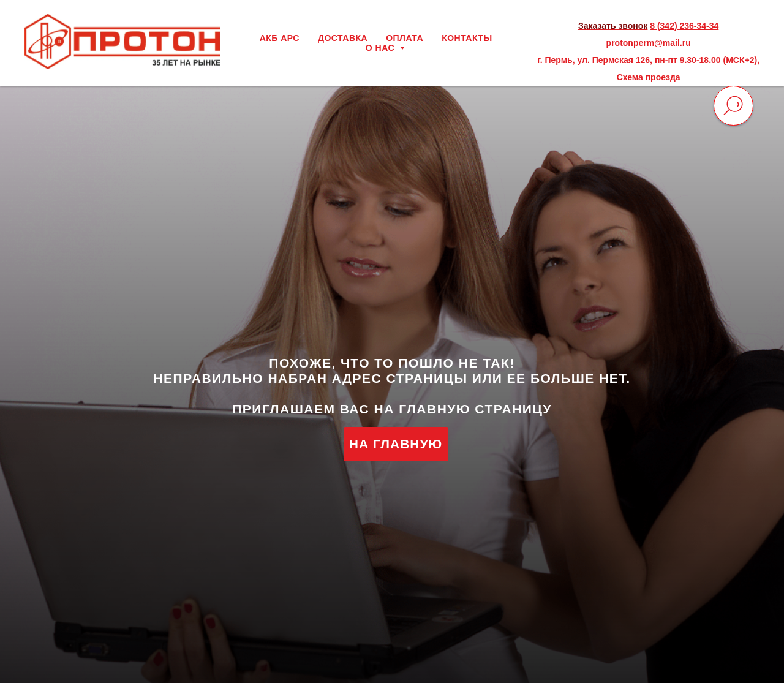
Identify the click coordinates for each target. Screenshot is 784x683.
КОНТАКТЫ (467, 38)
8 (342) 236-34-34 (684, 26)
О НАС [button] (382, 48)
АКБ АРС (280, 38)
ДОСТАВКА (343, 38)
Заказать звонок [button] (613, 26)
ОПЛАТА (405, 38)
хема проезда (652, 77)
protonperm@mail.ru (649, 43)
